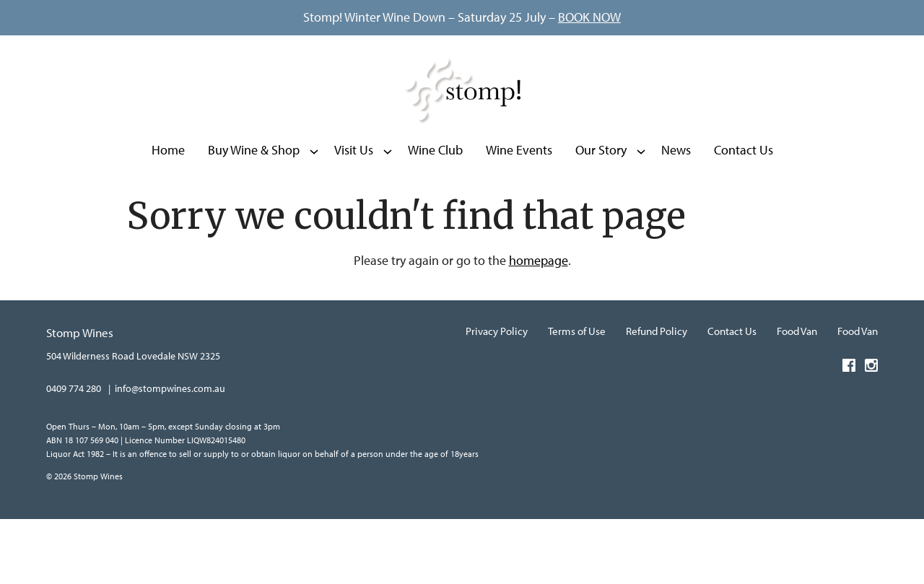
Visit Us (354, 205)
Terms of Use (577, 397)
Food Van (797, 397)
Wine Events (519, 205)
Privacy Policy (497, 397)
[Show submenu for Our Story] (641, 205)
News (676, 205)
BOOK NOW (589, 17)
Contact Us (744, 205)
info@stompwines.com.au (170, 454)
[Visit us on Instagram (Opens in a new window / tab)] (871, 433)
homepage (539, 326)
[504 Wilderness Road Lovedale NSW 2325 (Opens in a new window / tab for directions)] (133, 421)
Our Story (601, 205)
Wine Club (435, 205)
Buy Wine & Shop (254, 205)
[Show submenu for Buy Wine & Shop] (314, 205)
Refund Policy (657, 397)
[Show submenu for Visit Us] (388, 205)
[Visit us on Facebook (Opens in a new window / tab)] (849, 433)
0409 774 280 (74, 454)
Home (168, 205)
